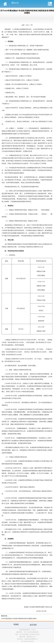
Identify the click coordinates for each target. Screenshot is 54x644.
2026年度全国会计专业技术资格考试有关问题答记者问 (19, 619)
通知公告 (15, 3)
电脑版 (16, 624)
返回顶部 (33, 625)
